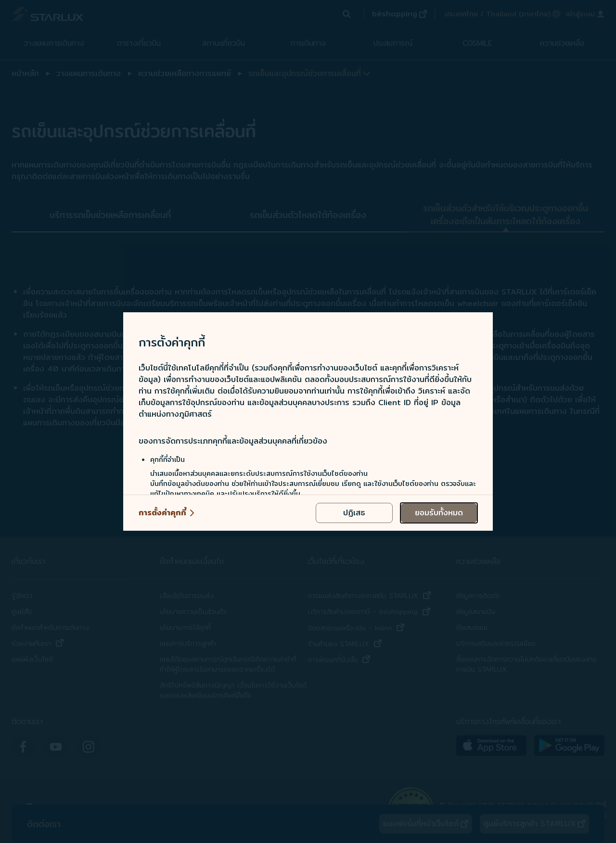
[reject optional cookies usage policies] (354, 513)
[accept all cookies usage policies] (439, 513)
